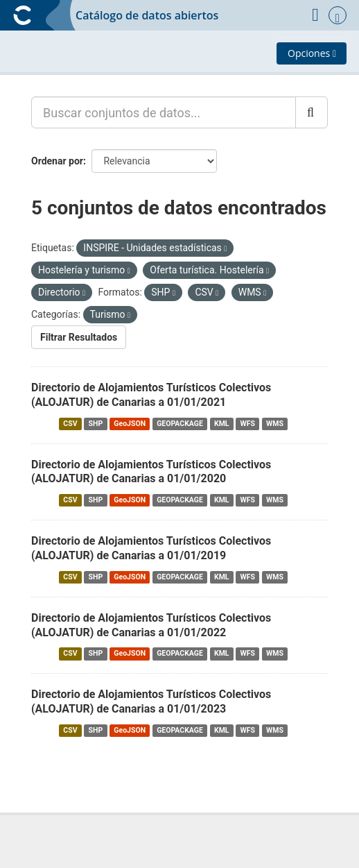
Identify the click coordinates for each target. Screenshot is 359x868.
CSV (70, 424)
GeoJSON (130, 424)
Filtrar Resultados (79, 337)
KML (222, 424)
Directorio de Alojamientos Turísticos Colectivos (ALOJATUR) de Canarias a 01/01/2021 (151, 395)
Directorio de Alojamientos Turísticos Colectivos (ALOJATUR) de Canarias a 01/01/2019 (151, 548)
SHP (96, 424)
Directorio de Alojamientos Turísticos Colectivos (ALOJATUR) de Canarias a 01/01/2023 (151, 701)
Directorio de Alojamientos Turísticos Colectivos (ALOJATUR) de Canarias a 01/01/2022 (151, 625)
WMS (275, 424)
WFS (248, 424)
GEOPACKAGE (180, 424)
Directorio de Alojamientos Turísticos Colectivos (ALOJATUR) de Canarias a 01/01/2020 (151, 472)
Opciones (312, 53)
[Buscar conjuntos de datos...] (164, 112)
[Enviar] (312, 112)
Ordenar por (57, 161)
